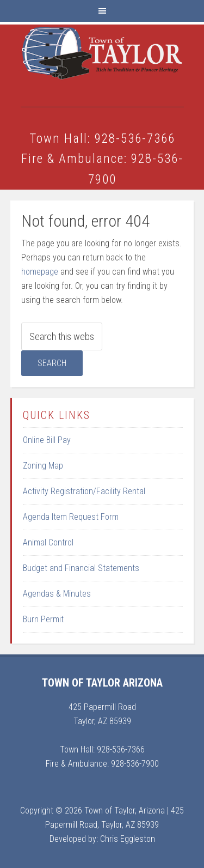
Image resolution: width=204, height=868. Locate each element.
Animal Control (48, 542)
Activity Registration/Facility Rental (84, 491)
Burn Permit (43, 619)
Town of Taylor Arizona (102, 65)
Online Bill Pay (47, 440)
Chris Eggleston (128, 839)
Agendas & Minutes (57, 594)
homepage (40, 272)
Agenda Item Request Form (71, 517)
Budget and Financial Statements (81, 568)
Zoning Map (43, 466)
